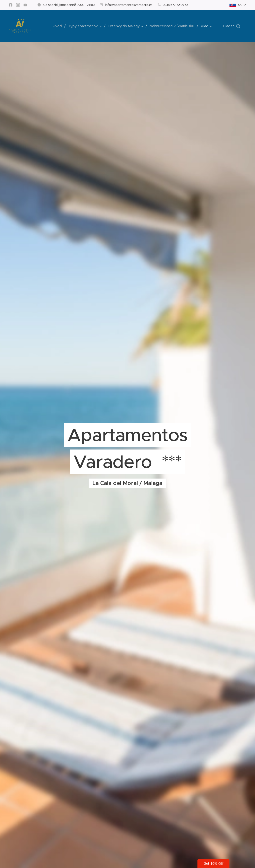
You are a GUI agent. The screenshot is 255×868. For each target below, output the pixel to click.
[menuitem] (58, 26)
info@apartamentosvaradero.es (129, 5)
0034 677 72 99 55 (175, 5)
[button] (232, 26)
